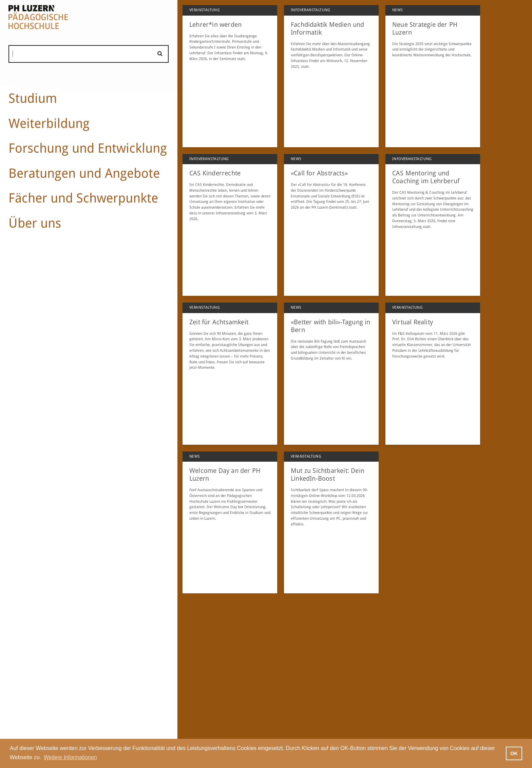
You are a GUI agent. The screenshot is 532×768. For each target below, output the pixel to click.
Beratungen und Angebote (84, 173)
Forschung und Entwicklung (88, 148)
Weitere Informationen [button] (70, 757)
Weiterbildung (49, 123)
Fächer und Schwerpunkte (83, 198)
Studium (33, 98)
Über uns (35, 223)
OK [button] (514, 753)
